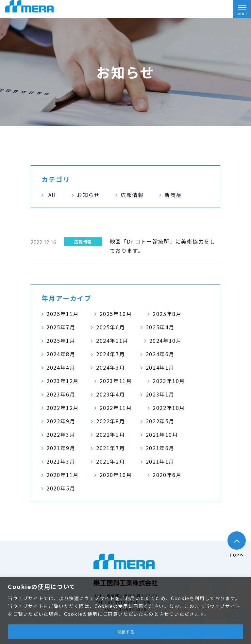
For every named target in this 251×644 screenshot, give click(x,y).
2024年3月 (110, 367)
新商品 (173, 195)
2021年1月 (160, 461)
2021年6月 (160, 448)
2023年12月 (63, 381)
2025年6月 (110, 327)
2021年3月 (61, 461)
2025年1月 (61, 340)
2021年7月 (110, 448)
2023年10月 (169, 381)
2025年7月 (61, 327)
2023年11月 (116, 381)
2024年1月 (160, 367)
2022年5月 (160, 421)
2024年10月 (166, 340)
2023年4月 (110, 394)
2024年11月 (112, 340)
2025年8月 (167, 314)
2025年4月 (160, 327)
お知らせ (88, 195)
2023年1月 (160, 394)
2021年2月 (110, 461)
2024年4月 (61, 367)
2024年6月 (160, 354)
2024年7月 (110, 354)
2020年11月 (63, 475)
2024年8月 (61, 354)
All (52, 195)
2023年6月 (61, 394)
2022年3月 (61, 434)
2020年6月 (167, 475)
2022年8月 (110, 421)
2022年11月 (116, 408)
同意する (125, 632)
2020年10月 (116, 475)
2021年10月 (162, 434)
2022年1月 (110, 434)
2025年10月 (116, 314)
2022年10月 (169, 408)
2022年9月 (61, 421)
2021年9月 (61, 448)
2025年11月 (63, 314)
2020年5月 (61, 488)
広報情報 (132, 195)
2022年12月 (63, 408)
